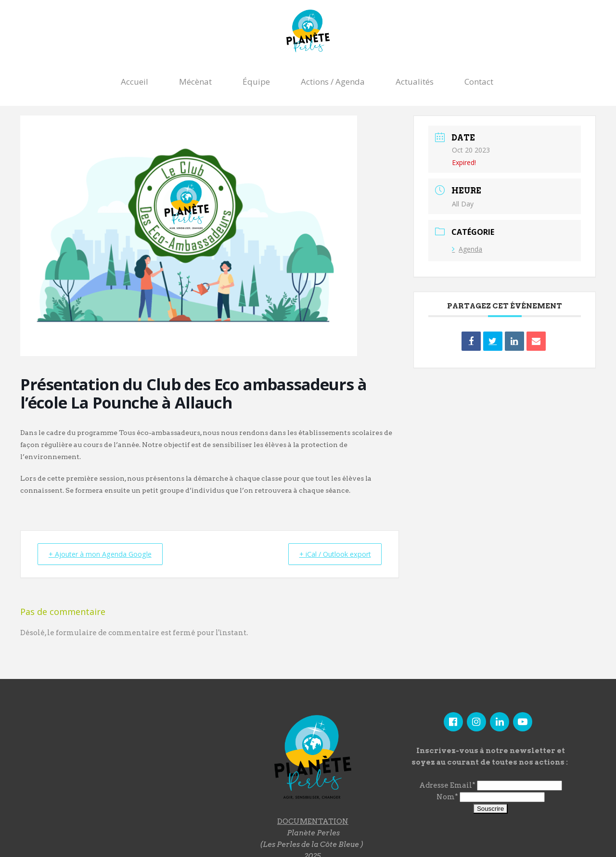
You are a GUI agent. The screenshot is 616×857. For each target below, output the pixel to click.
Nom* (447, 797)
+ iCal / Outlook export (330, 554)
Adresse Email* (447, 786)
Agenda (467, 249)
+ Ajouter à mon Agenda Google (104, 554)
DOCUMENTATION (313, 821)
